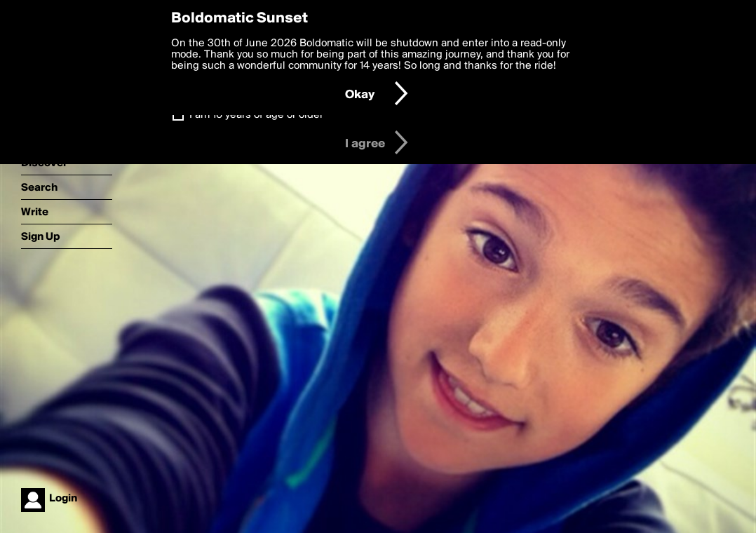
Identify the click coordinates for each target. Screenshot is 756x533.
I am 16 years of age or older (256, 115)
